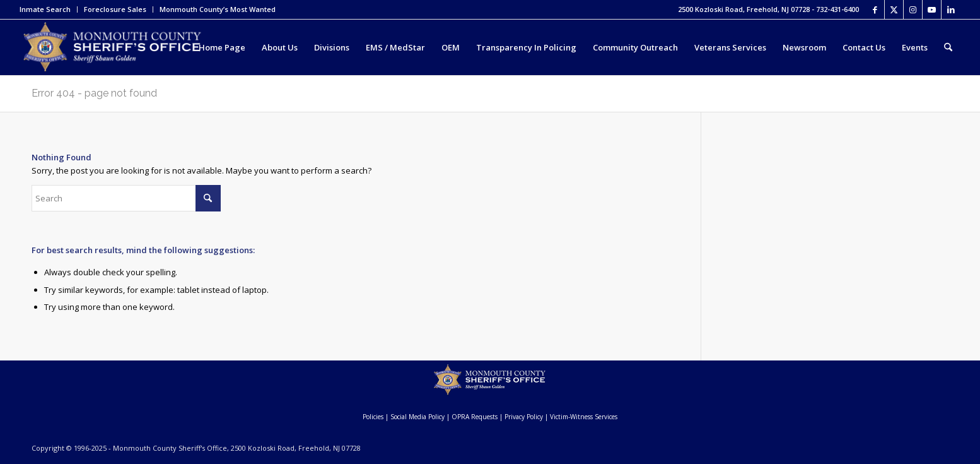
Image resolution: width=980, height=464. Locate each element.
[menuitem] (49, 9)
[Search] (948, 47)
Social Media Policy (417, 417)
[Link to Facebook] (875, 9)
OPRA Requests (475, 417)
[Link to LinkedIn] (951, 9)
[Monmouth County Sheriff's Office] (112, 47)
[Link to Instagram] (913, 9)
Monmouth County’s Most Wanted (218, 9)
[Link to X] (894, 9)
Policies (373, 417)
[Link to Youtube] (932, 9)
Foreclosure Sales (115, 9)
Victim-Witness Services (584, 417)
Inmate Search (45, 9)
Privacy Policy (524, 417)
